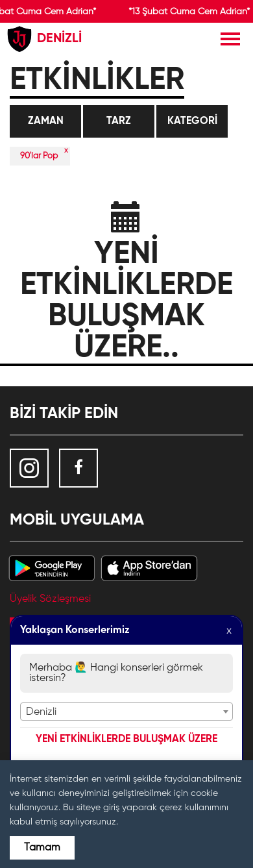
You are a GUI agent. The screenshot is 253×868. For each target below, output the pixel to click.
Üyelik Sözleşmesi (50, 599)
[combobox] (126, 712)
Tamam (42, 848)
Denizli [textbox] (41, 712)
